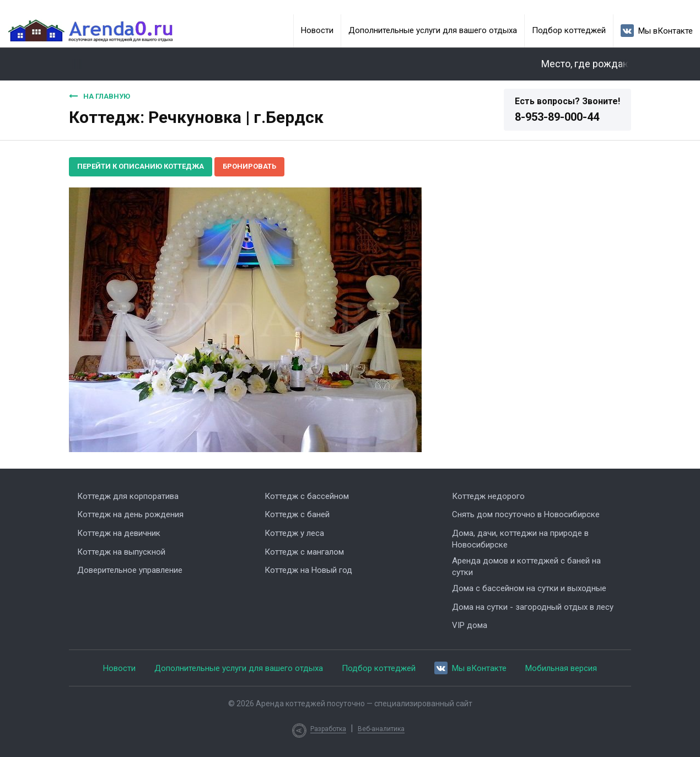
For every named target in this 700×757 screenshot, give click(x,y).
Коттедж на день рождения (130, 514)
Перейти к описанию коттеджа (141, 166)
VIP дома (470, 625)
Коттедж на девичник (119, 533)
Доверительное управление (130, 570)
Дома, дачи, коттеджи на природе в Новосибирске (520, 539)
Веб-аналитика (381, 729)
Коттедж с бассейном (307, 496)
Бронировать (249, 166)
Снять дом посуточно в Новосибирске (526, 514)
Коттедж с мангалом (304, 552)
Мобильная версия (561, 668)
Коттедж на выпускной (121, 552)
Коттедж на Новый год (308, 570)
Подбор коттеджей (569, 30)
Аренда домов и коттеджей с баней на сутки (526, 567)
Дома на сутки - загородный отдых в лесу (533, 607)
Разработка (328, 729)
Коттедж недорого (488, 496)
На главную (99, 96)
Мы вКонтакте (657, 31)
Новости (317, 30)
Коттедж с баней (297, 514)
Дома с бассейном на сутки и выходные (529, 588)
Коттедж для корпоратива (128, 496)
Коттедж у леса (294, 533)
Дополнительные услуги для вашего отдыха (433, 30)
